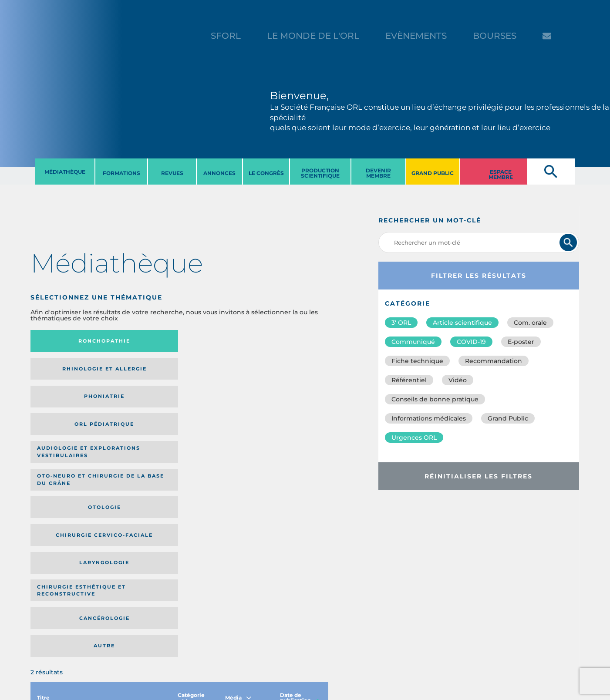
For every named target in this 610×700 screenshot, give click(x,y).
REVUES (172, 173)
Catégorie (191, 467)
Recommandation (494, 361)
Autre (288, 412)
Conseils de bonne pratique (435, 399)
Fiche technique (417, 361)
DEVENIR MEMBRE (378, 173)
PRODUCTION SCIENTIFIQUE (320, 173)
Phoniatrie (214, 341)
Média (238, 467)
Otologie (213, 375)
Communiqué (413, 342)
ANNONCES (219, 173)
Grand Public (508, 418)
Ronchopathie (65, 341)
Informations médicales (429, 418)
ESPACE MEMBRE (501, 174)
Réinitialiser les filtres (479, 476)
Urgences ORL (414, 437)
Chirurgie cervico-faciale (278, 375)
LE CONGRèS (266, 173)
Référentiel (409, 380)
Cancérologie (213, 412)
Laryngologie (65, 412)
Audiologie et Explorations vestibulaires (62, 375)
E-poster (521, 342)
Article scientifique (462, 323)
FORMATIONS (121, 173)
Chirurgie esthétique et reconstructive (139, 412)
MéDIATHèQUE (65, 172)
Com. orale (530, 323)
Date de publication (300, 467)
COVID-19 (471, 342)
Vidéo (458, 380)
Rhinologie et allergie (137, 341)
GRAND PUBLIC (433, 173)
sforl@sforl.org (156, 680)
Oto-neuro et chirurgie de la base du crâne (136, 375)
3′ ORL (401, 323)
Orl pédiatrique (283, 341)
